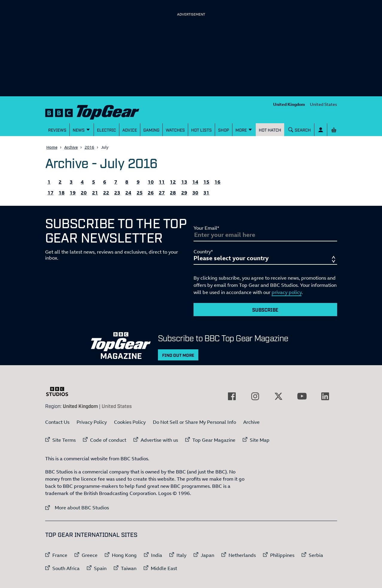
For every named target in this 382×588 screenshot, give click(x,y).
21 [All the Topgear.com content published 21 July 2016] (95, 193)
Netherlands (242, 555)
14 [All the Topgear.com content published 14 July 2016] (195, 182)
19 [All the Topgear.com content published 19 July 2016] (73, 193)
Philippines (282, 555)
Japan (207, 555)
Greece (90, 555)
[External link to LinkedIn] (325, 396)
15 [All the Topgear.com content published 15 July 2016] (206, 182)
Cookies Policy (130, 422)
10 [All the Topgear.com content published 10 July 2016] (151, 182)
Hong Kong (124, 555)
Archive (71, 147)
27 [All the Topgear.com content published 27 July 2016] (162, 193)
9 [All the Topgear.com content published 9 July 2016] (138, 182)
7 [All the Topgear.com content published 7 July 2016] (116, 182)
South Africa (66, 568)
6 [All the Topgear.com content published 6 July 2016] (105, 182)
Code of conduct (108, 440)
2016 (89, 147)
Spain (100, 568)
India (157, 555)
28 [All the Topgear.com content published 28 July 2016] (173, 193)
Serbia (316, 555)
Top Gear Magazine (214, 440)
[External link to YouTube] (302, 396)
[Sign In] (321, 130)
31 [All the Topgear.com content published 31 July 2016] (206, 193)
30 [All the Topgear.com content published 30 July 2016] (195, 193)
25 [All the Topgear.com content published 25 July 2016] (140, 193)
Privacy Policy (92, 422)
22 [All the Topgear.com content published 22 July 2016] (106, 193)
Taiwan (129, 568)
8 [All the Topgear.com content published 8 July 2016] (127, 182)
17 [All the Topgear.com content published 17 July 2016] (51, 193)
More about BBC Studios (77, 507)
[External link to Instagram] (255, 396)
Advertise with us (159, 440)
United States (324, 104)
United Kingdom (289, 104)
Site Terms (64, 440)
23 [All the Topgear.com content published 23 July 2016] (117, 193)
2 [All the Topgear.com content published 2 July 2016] (60, 182)
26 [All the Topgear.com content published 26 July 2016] (151, 193)
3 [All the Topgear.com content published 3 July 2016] (71, 182)
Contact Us (57, 422)
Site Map (260, 440)
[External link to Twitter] (278, 396)
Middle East (164, 568)
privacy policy (287, 292)
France (60, 555)
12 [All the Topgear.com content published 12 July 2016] (173, 182)
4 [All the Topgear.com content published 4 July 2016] (82, 182)
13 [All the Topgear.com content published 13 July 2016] (184, 182)
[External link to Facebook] (232, 396)
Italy (181, 555)
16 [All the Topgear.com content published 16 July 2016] (217, 182)
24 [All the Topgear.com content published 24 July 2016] (128, 193)
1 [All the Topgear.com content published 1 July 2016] (49, 182)
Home (52, 147)
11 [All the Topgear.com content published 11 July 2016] (162, 182)
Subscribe (265, 310)
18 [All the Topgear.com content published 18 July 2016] (62, 193)
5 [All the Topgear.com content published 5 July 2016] (94, 182)
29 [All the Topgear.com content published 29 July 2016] (184, 193)
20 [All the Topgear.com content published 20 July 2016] (84, 193)
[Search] (299, 130)
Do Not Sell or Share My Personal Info (194, 422)
